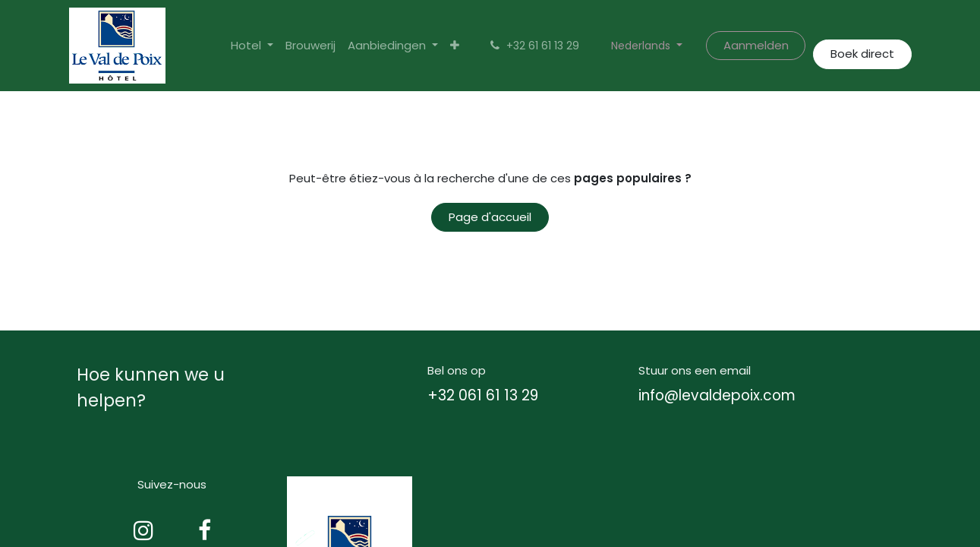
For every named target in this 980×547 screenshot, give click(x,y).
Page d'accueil (490, 217)
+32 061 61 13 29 (483, 395)
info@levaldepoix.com (717, 395)
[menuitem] (310, 46)
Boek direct (862, 54)
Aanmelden (756, 45)
